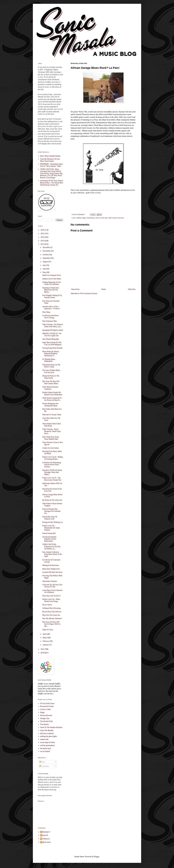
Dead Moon (91, 218)
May (45, 272)
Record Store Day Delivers (52, 612)
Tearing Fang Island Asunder (53, 348)
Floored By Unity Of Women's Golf (50, 518)
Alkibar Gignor (82, 218)
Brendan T (46, 832)
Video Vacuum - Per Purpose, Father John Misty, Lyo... (53, 326)
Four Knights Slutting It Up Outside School (52, 296)
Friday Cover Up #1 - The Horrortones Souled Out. (52, 479)
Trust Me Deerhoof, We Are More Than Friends (50, 160)
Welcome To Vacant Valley (52, 415)
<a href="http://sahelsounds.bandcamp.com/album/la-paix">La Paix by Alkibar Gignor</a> (96, 203)
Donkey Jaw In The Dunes (52, 279)
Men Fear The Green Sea (51, 615)
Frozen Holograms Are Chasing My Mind (50, 405)
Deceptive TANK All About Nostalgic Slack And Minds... (52, 472)
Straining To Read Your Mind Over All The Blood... (51, 290)
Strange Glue (45, 718)
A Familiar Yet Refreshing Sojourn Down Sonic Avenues (52, 465)
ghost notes (47, 842)
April (45, 634)
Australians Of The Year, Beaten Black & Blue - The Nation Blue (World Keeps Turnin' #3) (52, 183)
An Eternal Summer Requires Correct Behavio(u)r (49, 539)
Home (104, 289)
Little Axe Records (124, 122)
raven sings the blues (48, 742)
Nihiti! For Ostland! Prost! (52, 275)
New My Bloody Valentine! (52, 618)
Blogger (96, 857)
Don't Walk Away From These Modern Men (51, 438)
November (47, 251)
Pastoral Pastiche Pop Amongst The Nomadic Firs (51, 511)
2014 (43, 237)
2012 (43, 244)
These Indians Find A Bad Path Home (51, 425)
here (93, 193)
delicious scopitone (47, 733)
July (44, 265)
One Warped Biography (51, 339)
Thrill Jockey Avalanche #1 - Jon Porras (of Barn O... (52, 399)
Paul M (45, 835)
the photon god (45, 748)
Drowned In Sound (47, 706)
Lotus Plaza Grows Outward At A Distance (52, 591)
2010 (43, 653)
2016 (43, 230)
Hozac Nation (47, 605)
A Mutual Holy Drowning (51, 608)
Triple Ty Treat (48, 630)
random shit (44, 739)
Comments (44, 766)
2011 (43, 649)
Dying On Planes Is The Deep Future (51, 377)
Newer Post (75, 289)
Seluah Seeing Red (49, 533)
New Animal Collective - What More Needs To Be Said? (52, 554)
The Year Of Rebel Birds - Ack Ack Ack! (52, 371)
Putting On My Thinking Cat (53, 522)
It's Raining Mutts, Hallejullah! (49, 360)
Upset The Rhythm (47, 730)
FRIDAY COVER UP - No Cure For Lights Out (52, 335)
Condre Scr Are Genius (50, 448)
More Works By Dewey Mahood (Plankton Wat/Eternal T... (51, 354)
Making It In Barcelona (51, 565)
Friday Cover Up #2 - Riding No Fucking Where (53, 458)
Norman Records (46, 715)
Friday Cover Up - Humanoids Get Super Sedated (51, 528)
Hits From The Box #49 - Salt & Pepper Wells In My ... (51, 624)
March (45, 638)
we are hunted (45, 751)
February (46, 641)
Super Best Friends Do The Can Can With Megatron (52, 344)
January (46, 645)
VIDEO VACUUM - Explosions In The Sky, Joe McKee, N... (51, 547)
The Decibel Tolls (46, 721)
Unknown (46, 839)
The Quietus (45, 724)
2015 (43, 234)
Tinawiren (121, 218)
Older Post (132, 289)
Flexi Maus (46, 312)
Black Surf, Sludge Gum (51, 569)
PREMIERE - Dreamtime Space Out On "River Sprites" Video (52, 165)
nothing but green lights (49, 736)
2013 (43, 241)
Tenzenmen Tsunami (50, 581)
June (45, 269)
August (45, 262)
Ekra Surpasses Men (49, 321)
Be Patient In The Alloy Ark (52, 500)
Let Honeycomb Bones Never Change (50, 317)
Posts (42, 762)
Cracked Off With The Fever (52, 572)
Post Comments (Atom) (89, 293)
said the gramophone (48, 745)
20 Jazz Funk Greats (47, 703)
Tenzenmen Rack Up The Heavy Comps (51, 366)
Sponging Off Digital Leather (53, 330)
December (47, 247)
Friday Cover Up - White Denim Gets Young (51, 600)
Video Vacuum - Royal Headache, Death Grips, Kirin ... (52, 431)
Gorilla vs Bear (46, 709)
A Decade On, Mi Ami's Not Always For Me (52, 586)
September (47, 258)
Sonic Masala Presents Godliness (50, 388)
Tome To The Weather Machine (51, 727)
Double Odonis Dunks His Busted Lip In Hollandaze (52, 394)
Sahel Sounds (87, 128)
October (46, 255)
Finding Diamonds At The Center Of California (51, 283)
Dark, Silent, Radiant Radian (50, 156)
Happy (42, 712)
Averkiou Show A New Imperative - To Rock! (51, 308)
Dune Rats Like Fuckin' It (51, 596)
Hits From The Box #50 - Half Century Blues (51, 382)
